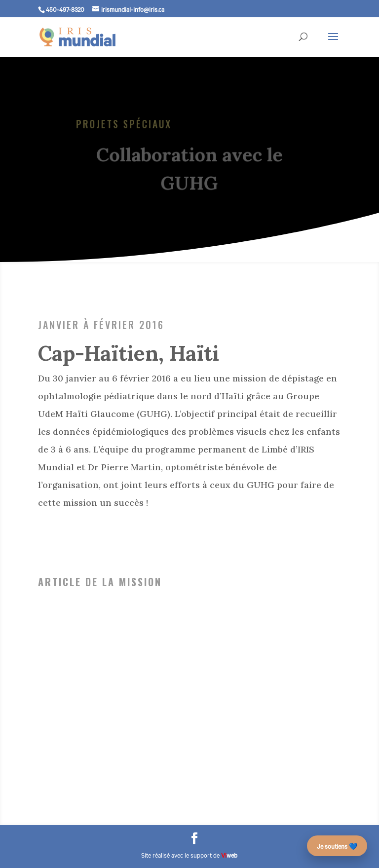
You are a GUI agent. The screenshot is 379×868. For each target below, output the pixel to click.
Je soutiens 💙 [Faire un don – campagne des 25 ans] (337, 846)
